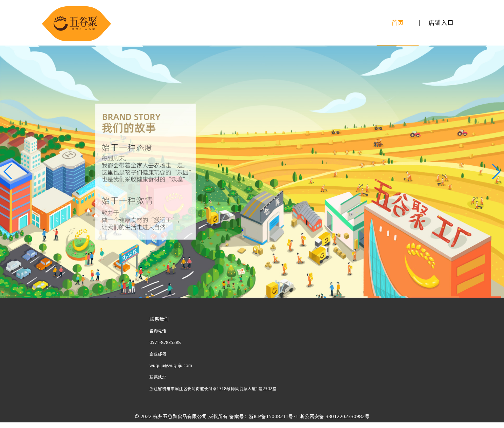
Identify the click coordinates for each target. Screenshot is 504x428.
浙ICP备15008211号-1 (274, 416)
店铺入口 (441, 23)
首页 (398, 23)
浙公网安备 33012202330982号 (334, 416)
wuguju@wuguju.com (171, 365)
